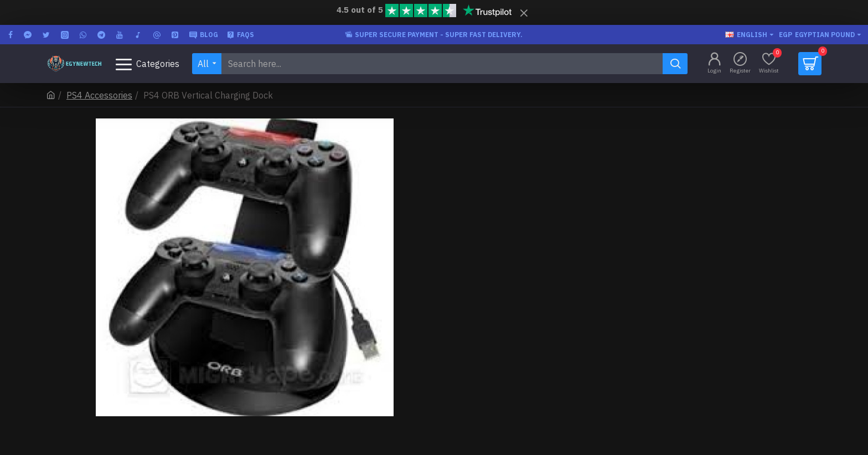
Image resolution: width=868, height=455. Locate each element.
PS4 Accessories (99, 95)
